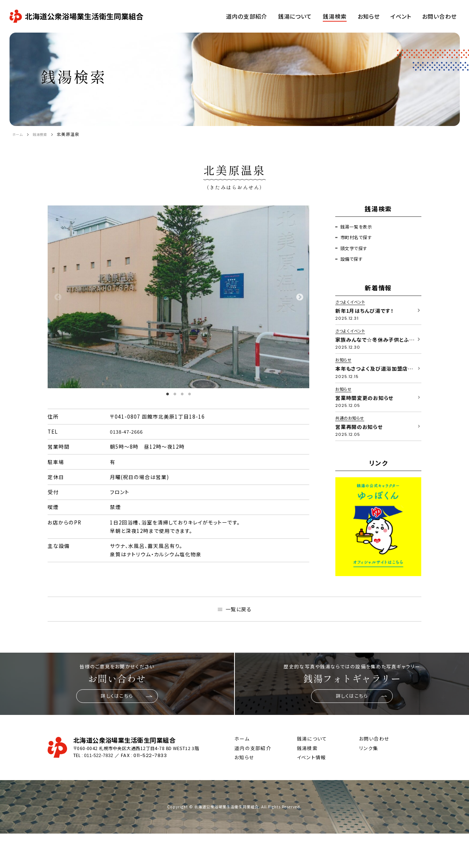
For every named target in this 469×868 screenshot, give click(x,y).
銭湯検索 (44, 134)
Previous (58, 297)
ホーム (19, 134)
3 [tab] (182, 394)
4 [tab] (189, 394)
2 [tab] (175, 394)
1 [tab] (167, 394)
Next (299, 297)
